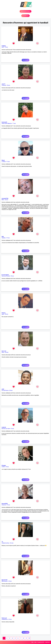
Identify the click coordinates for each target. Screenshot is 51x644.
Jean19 (3, 84)
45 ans (12, 276)
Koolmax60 (4, 122)
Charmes (4, 505)
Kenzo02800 (5, 504)
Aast (3, 47)
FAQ (32, 642)
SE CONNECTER (25, 16)
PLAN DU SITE (41, 642)
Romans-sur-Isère (6, 429)
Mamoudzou (5, 581)
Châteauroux (5, 619)
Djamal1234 (5, 580)
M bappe (4, 465)
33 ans (7, 467)
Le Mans (4, 162)
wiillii (3, 389)
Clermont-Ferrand (6, 276)
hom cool (4, 351)
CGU (35, 642)
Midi (3, 237)
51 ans (8, 162)
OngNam (4, 46)
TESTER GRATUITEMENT (26, 11)
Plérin (3, 352)
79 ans (6, 47)
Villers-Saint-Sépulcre (7, 123)
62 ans (6, 200)
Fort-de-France (5, 390)
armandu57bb (5, 198)
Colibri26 (4, 427)
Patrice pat (4, 618)
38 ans (11, 390)
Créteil (3, 467)
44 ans (10, 581)
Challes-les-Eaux (6, 543)
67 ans (12, 429)
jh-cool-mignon (5, 275)
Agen (3, 314)
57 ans (8, 238)
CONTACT (48, 642)
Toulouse (4, 85)
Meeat (3, 160)
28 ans (7, 314)
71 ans (14, 123)
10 (29, 638)
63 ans (10, 619)
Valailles (4, 238)
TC (2, 542)
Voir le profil (25, 60)
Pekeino (4, 313)
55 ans (8, 85)
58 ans (7, 352)
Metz (3, 200)
